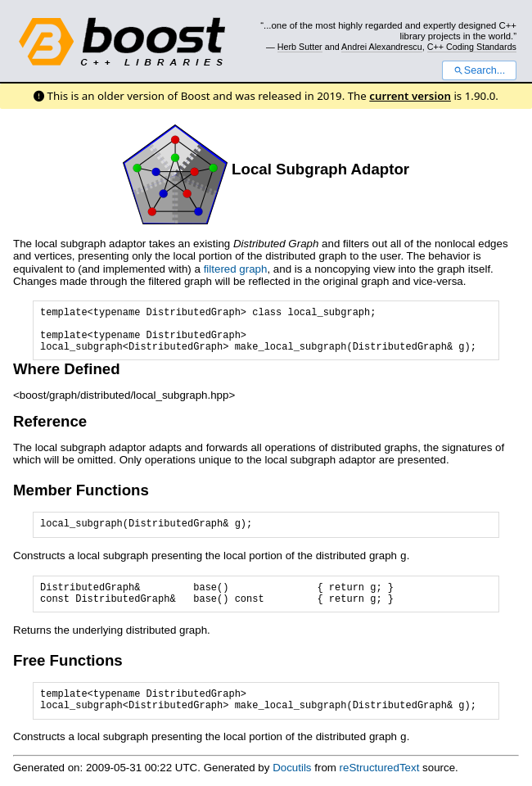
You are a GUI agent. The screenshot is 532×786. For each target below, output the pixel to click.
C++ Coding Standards (472, 47)
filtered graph (236, 269)
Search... (479, 70)
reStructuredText (380, 766)
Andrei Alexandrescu (382, 47)
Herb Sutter (300, 47)
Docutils (292, 766)
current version (410, 96)
